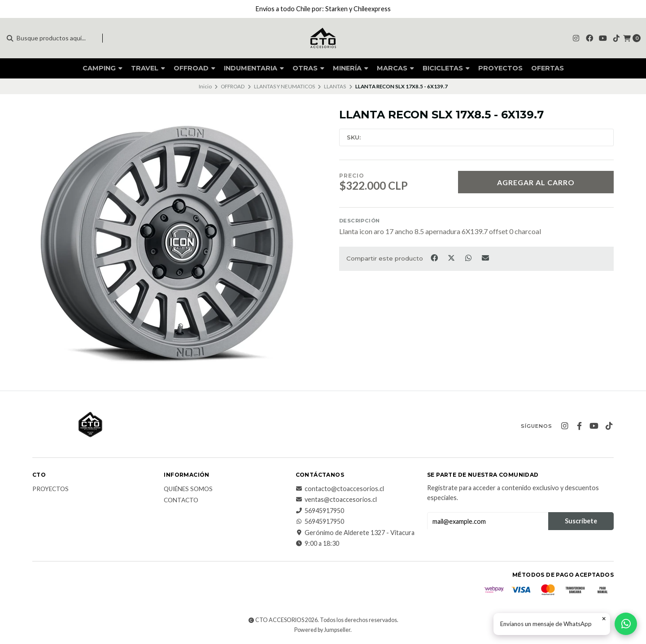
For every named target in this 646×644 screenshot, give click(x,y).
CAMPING (103, 68)
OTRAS (308, 68)
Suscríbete (581, 521)
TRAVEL (148, 68)
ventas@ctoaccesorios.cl (336, 500)
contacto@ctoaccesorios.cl (340, 489)
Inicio (205, 86)
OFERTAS (548, 68)
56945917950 (320, 511)
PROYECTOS (500, 68)
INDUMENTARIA (254, 68)
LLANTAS (335, 86)
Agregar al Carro (536, 182)
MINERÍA (351, 68)
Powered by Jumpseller (322, 630)
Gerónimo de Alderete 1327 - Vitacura (355, 533)
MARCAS (395, 68)
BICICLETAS (446, 68)
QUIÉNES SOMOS (188, 489)
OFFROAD (194, 68)
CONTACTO (181, 500)
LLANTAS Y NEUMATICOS (284, 86)
